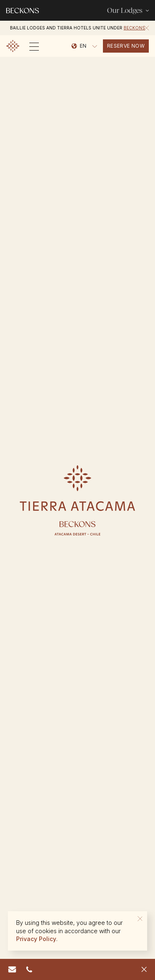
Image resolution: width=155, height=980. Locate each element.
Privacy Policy (36, 939)
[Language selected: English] (84, 46)
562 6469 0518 (31, 968)
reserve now (126, 46)
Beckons (134, 28)
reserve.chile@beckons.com (14, 968)
